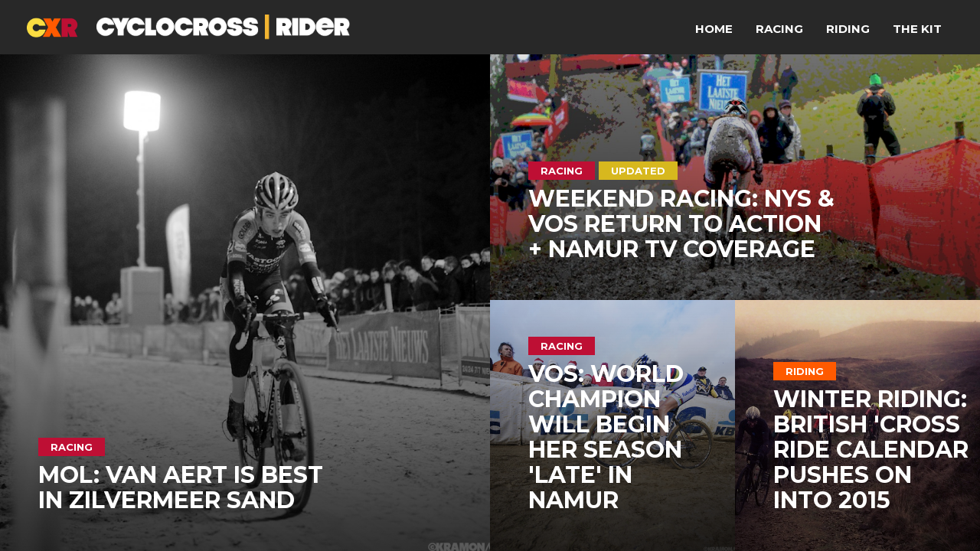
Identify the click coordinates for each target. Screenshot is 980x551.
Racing (779, 29)
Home (714, 29)
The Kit (917, 29)
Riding (848, 29)
